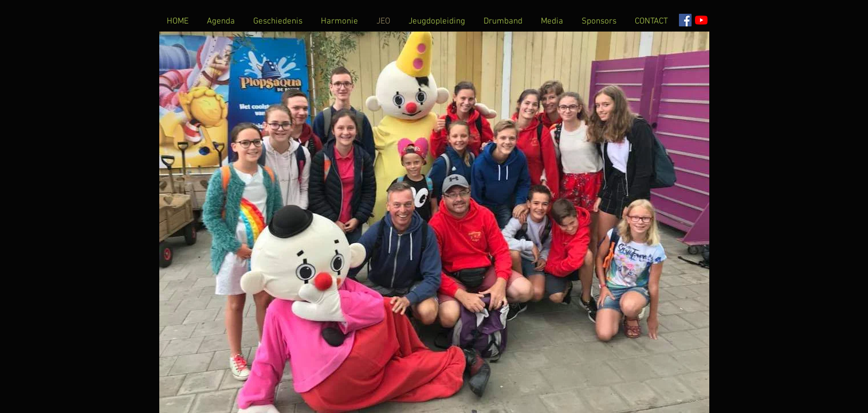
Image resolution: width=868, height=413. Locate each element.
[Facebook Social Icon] (685, 20)
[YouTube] (701, 20)
